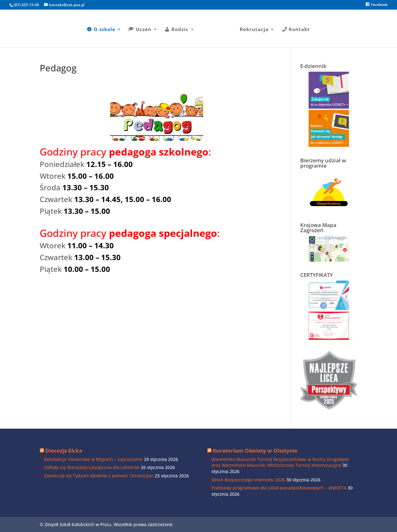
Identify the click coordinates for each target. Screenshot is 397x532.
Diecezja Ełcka (64, 451)
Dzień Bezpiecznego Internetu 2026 (248, 480)
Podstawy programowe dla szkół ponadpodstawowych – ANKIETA (279, 488)
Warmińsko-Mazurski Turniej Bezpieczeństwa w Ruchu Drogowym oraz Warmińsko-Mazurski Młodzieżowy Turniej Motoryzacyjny (280, 462)
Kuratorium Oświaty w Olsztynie (255, 451)
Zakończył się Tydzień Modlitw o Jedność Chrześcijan (99, 476)
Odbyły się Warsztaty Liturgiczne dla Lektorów (92, 467)
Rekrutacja (252, 27)
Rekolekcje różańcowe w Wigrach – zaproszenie (93, 459)
